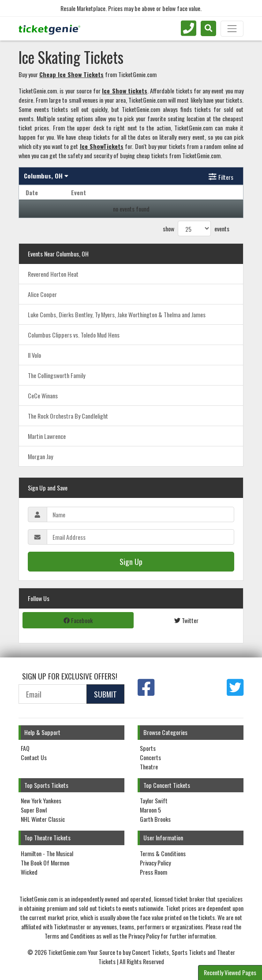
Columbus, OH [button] (46, 176)
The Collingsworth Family (56, 375)
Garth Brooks (155, 819)
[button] (208, 28)
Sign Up (131, 561)
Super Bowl (34, 810)
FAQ (25, 748)
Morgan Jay (40, 456)
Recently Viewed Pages (230, 972)
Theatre (149, 767)
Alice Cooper (42, 294)
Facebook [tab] (78, 620)
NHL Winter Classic (43, 819)
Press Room (153, 872)
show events (196, 228)
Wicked (29, 872)
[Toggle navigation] (232, 29)
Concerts (150, 757)
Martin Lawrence (47, 436)
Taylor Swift (154, 800)
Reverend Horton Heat (53, 274)
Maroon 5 (150, 810)
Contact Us (34, 757)
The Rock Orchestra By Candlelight (68, 416)
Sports (148, 748)
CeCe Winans (43, 395)
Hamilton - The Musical (47, 853)
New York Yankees (41, 800)
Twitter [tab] (186, 620)
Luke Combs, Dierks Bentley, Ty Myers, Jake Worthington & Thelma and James (117, 314)
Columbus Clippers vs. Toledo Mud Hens (74, 335)
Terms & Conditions (163, 853)
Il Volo (34, 355)
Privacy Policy (155, 863)
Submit (105, 694)
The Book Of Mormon (45, 863)
